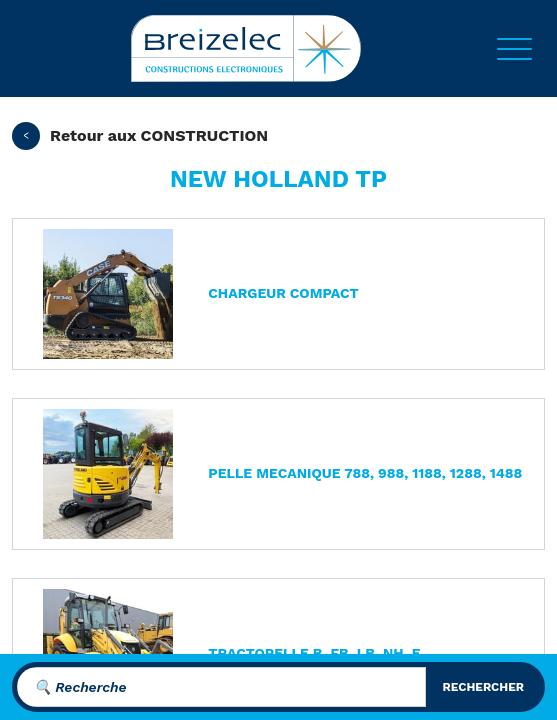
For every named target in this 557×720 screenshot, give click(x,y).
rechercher (483, 687)
